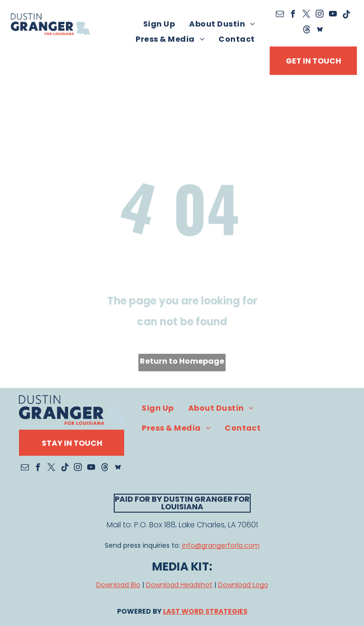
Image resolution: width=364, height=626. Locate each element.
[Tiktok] (346, 15)
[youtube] (333, 15)
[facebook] (293, 15)
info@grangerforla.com (221, 545)
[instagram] (320, 15)
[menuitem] (159, 24)
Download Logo (243, 585)
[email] (280, 15)
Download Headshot (179, 585)
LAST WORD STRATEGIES (205, 611)
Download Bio (118, 585)
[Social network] (306, 30)
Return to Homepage (182, 361)
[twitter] (306, 15)
